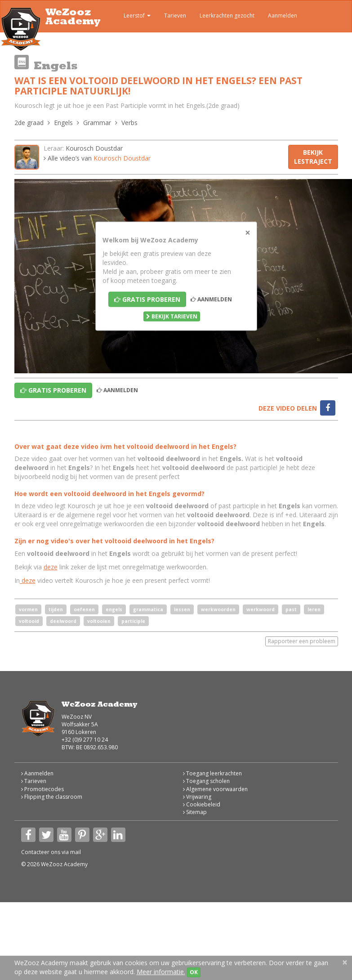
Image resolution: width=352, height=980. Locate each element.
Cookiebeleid (202, 804)
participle (133, 621)
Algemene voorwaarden (215, 789)
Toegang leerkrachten (212, 773)
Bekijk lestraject (313, 157)
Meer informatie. (161, 972)
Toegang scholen (206, 781)
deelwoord (63, 621)
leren (314, 609)
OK (194, 972)
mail (76, 852)
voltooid (29, 621)
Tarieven (175, 16)
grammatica (148, 609)
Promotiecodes (42, 789)
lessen (182, 609)
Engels (63, 123)
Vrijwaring (197, 797)
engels (114, 609)
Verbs (129, 123)
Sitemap (195, 812)
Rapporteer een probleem (302, 641)
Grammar (97, 123)
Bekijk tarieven (172, 316)
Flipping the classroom (52, 797)
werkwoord (261, 609)
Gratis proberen (147, 299)
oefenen (84, 609)
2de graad (29, 123)
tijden (56, 609)
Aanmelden (283, 16)
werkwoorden (218, 609)
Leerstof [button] (131, 17)
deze (51, 567)
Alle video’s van (97, 158)
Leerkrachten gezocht (227, 16)
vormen (28, 609)
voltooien (99, 621)
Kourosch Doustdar (94, 148)
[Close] (248, 232)
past (291, 609)
